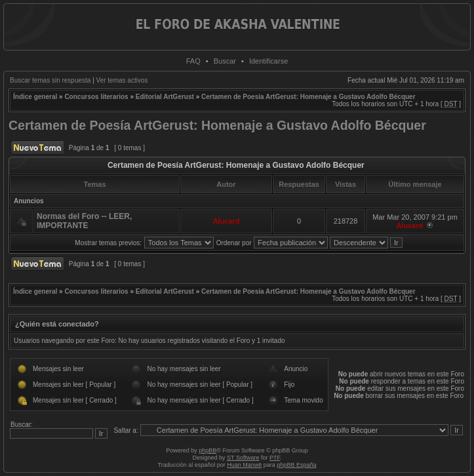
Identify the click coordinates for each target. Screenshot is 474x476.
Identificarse (268, 61)
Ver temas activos (122, 80)
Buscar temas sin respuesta (50, 80)
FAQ (193, 61)
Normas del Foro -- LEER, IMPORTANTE (84, 221)
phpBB (207, 450)
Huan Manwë (244, 465)
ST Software (243, 458)
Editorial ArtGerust (165, 97)
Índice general (35, 97)
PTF (275, 458)
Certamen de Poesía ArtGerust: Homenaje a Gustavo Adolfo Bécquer (308, 97)
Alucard (227, 221)
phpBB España (296, 465)
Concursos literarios (96, 97)
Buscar (225, 61)
